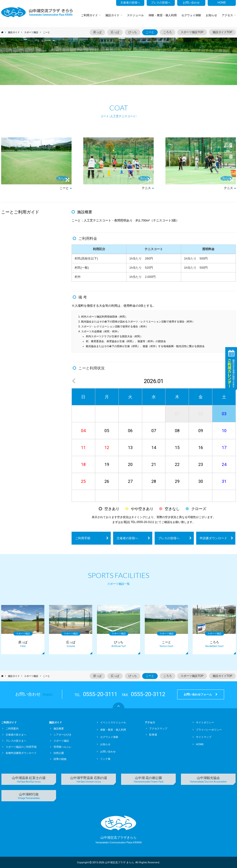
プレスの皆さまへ (14, 741)
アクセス (229, 15)
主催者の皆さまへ (14, 735)
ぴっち (133, 32)
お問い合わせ (191, 3)
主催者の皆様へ (130, 3)
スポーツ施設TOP (192, 32)
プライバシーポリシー (207, 730)
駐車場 (151, 735)
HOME (222, 3)
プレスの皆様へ (161, 3)
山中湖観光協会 (208, 780)
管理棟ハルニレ (61, 747)
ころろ (168, 32)
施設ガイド (114, 15)
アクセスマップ (157, 728)
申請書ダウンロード (216, 538)
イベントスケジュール (111, 722)
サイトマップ (202, 737)
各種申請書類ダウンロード (19, 753)
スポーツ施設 (31, 32)
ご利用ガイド (91, 15)
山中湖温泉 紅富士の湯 (29, 780)
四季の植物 (58, 759)
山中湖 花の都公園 (148, 780)
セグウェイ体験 (191, 15)
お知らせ (211, 15)
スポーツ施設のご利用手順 (19, 747)
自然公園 (57, 753)
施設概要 (57, 728)
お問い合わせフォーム (201, 694)
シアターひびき (61, 735)
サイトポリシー (203, 722)
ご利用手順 (92, 538)
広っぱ (115, 32)
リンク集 (104, 759)
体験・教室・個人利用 (163, 15)
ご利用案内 (10, 728)
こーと (46, 32)
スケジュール (135, 15)
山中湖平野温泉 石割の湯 (89, 780)
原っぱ (97, 32)
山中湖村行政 (29, 796)
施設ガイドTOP (222, 32)
